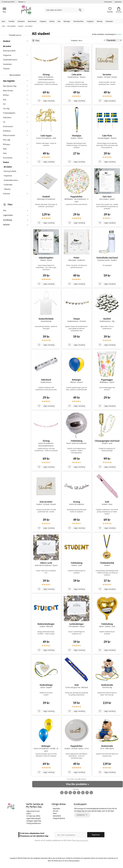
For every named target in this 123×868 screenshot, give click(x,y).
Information (108, 2)
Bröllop (52, 21)
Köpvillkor (57, 809)
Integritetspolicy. (82, 840)
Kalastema (21, 21)
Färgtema (43, 21)
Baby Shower (32, 21)
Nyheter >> (22, 2)
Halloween (109, 21)
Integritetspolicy (59, 818)
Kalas (3, 21)
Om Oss (56, 811)
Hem (4, 26)
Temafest (11, 21)
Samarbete (57, 816)
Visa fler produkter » (77, 784)
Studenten (90, 21)
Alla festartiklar (79, 21)
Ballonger (67, 21)
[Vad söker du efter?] (64, 10)
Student (119, 34)
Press (55, 813)
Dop (59, 21)
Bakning (100, 21)
